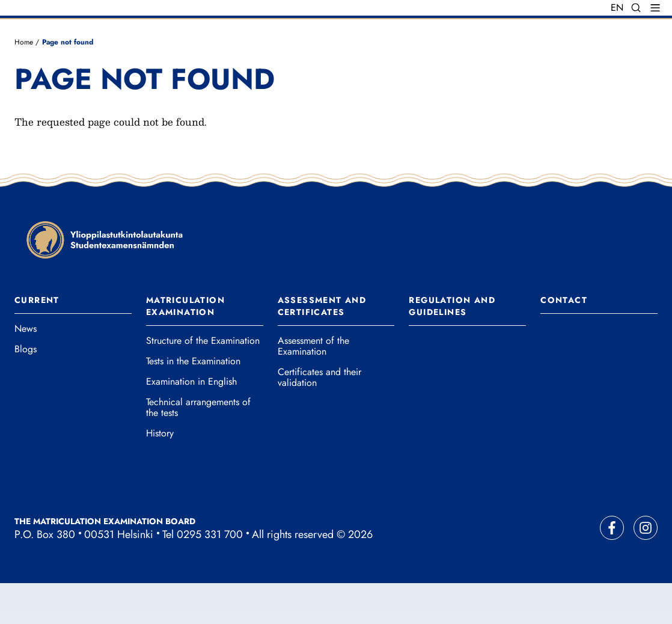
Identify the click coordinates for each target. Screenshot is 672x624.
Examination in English (191, 423)
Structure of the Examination (203, 382)
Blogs (26, 390)
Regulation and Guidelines (452, 347)
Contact (564, 341)
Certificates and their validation (319, 418)
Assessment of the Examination (313, 387)
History (160, 474)
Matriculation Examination (185, 347)
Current (37, 341)
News (26, 370)
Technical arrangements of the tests (198, 448)
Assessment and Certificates (322, 347)
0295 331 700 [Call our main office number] (210, 575)
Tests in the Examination (193, 402)
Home (24, 82)
